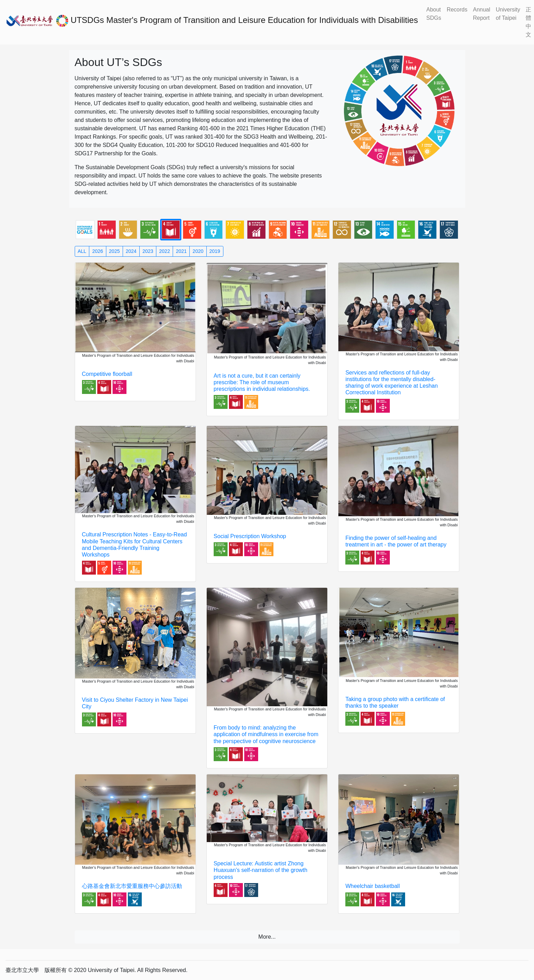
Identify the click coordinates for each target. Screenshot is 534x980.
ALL (82, 251)
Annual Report (482, 14)
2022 (165, 251)
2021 (181, 251)
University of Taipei (508, 14)
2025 (114, 251)
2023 (148, 251)
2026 (97, 251)
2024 (131, 251)
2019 (215, 251)
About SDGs (434, 14)
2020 (198, 251)
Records (457, 10)
